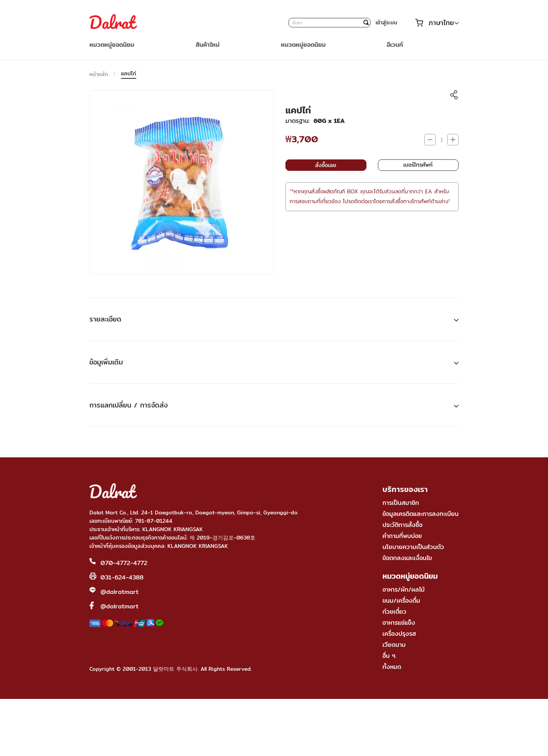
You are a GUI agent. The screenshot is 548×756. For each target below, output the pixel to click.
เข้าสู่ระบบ (386, 22)
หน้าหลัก (99, 74)
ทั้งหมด (392, 667)
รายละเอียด (105, 319)
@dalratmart (119, 592)
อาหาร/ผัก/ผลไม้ (404, 590)
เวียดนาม (394, 645)
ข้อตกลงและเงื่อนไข (407, 558)
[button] (444, 23)
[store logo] (113, 22)
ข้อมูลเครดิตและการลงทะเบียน (421, 514)
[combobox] (330, 23)
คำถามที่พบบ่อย (402, 536)
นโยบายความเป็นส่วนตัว (413, 547)
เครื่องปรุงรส (399, 634)
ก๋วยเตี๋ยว (394, 612)
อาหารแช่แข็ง (399, 623)
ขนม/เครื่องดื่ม (401, 601)
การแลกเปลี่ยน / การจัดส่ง (129, 405)
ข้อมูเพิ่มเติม (106, 362)
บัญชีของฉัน (406, 23)
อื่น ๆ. (389, 656)
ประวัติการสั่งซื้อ (402, 525)
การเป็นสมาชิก (401, 503)
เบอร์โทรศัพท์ (418, 165)
